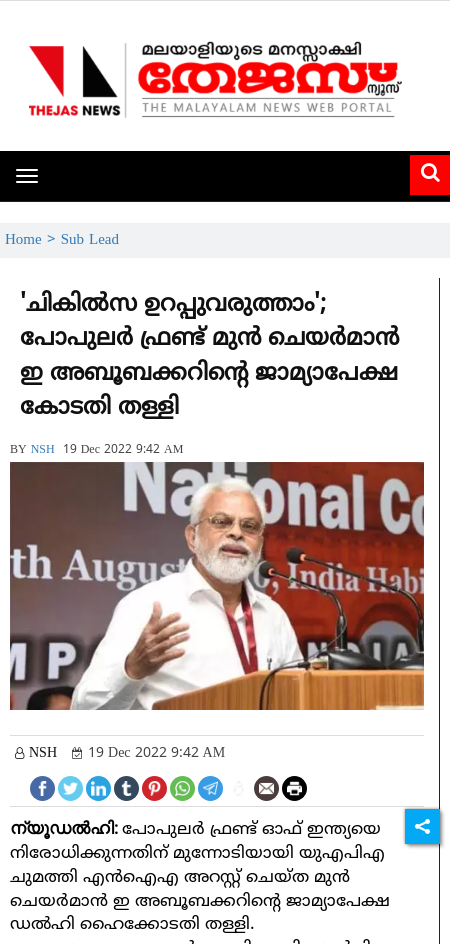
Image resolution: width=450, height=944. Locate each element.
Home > (33, 240)
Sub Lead (90, 240)
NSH (43, 450)
